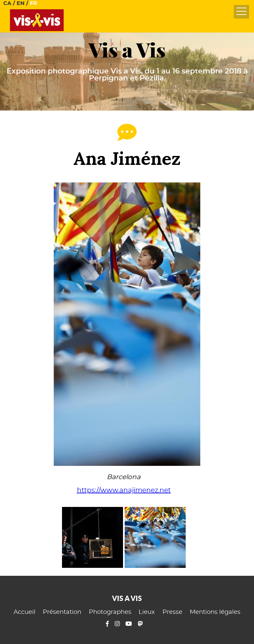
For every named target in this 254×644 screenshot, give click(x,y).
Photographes (110, 612)
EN (21, 3)
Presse (172, 612)
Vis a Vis (127, 50)
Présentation (62, 612)
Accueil (25, 612)
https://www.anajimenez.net (124, 490)
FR (33, 3)
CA (7, 3)
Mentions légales (215, 612)
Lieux (147, 612)
